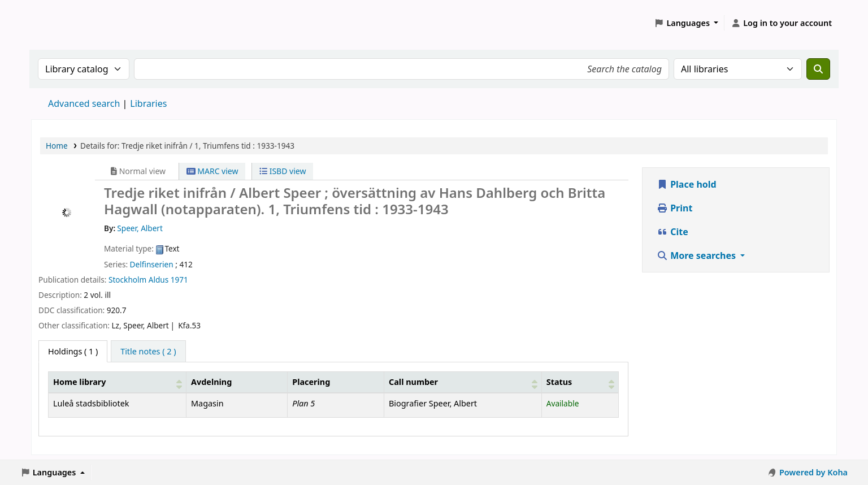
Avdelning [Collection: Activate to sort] (211, 382)
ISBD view (283, 171)
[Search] (818, 69)
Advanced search (84, 103)
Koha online (60, 23)
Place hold (687, 184)
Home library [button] (79, 382)
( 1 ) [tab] (73, 351)
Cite (672, 232)
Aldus (159, 280)
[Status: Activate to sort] (580, 382)
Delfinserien (152, 264)
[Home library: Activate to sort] (118, 382)
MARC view (212, 171)
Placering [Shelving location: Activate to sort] (311, 382)
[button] (687, 23)
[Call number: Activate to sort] (463, 382)
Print (674, 208)
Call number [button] (413, 382)
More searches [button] (697, 256)
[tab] (148, 352)
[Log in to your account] (781, 23)
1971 (179, 280)
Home (57, 146)
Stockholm (127, 280)
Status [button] (559, 382)
